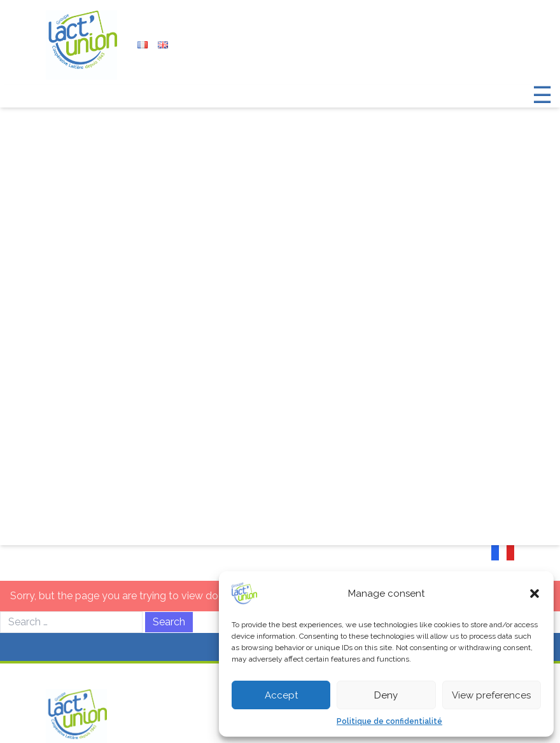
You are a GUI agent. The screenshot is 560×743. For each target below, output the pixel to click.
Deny (386, 695)
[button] (535, 594)
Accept (281, 695)
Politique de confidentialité (389, 721)
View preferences (491, 695)
